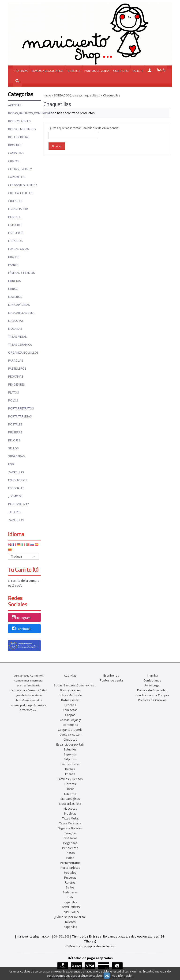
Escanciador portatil (18, 213)
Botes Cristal (19, 137)
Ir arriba (152, 675)
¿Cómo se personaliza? (19, 500)
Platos (14, 392)
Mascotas (16, 321)
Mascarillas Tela (21, 313)
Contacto (121, 71)
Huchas (14, 257)
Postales (15, 424)
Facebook (21, 629)
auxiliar (18, 676)
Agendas (15, 105)
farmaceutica (19, 690)
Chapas (14, 161)
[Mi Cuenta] (150, 71)
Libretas (15, 281)
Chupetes (15, 201)
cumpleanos (22, 680)
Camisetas (16, 153)
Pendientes (17, 384)
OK (107, 976)
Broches (15, 145)
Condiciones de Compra (152, 695)
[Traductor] (24, 556)
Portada (21, 71)
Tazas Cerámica (20, 345)
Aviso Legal (152, 685)
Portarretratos (21, 408)
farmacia (34, 690)
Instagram (21, 618)
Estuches (15, 225)
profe (33, 705)
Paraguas (16, 360)
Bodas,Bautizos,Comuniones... (24, 113)
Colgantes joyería (23, 185)
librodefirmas (23, 700)
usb (35, 710)
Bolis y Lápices (19, 121)
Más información (123, 976)
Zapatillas (16, 472)
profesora (26, 710)
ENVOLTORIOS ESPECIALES (18, 484)
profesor (41, 705)
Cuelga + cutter (20, 193)
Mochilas (15, 329)
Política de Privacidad (152, 690)
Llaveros (15, 297)
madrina (37, 700)
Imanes (13, 265)
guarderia (22, 695)
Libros (13, 289)
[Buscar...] (17, 81)
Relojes (14, 440)
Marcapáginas (19, 305)
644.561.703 (62, 936)
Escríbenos (111, 675)
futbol (43, 690)
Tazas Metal (17, 337)
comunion (37, 676)
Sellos (13, 448)
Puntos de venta (97, 71)
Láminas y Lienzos (22, 273)
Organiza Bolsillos (23, 352)
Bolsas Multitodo (22, 129)
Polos (13, 400)
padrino (25, 705)
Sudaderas (17, 456)
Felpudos (15, 241)
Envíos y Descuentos (47, 71)
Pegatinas (16, 376)
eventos (21, 685)
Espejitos (16, 233)
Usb (11, 464)
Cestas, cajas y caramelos (20, 173)
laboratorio (35, 695)
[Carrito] (161, 71)
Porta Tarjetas (20, 416)
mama (15, 705)
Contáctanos (152, 680)
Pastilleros (17, 368)
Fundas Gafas (19, 249)
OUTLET (138, 71)
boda (26, 676)
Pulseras (15, 432)
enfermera (36, 680)
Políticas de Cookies (152, 700)
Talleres (74, 71)
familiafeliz (34, 685)
